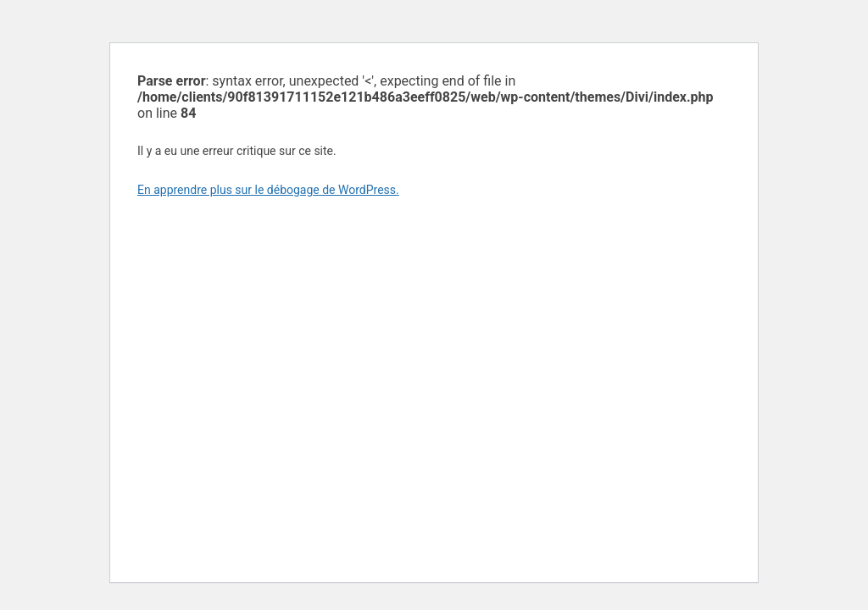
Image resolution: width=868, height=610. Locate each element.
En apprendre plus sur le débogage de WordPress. (268, 190)
